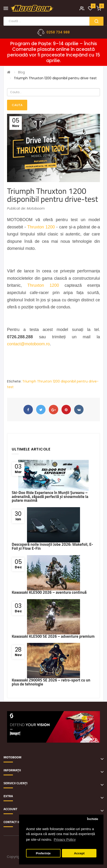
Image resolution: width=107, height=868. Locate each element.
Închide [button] (93, 819)
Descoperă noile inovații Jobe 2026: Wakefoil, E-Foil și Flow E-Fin (52, 546)
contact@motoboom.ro (28, 344)
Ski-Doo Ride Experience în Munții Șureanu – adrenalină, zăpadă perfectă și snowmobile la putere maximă (50, 497)
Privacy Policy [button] (65, 839)
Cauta (17, 105)
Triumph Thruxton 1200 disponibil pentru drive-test (55, 78)
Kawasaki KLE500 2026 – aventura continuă (49, 592)
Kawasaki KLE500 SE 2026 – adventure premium (53, 636)
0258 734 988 (58, 32)
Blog (21, 72)
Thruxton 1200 (41, 227)
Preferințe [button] (43, 853)
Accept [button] (79, 853)
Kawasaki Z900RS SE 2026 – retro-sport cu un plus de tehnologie (51, 682)
